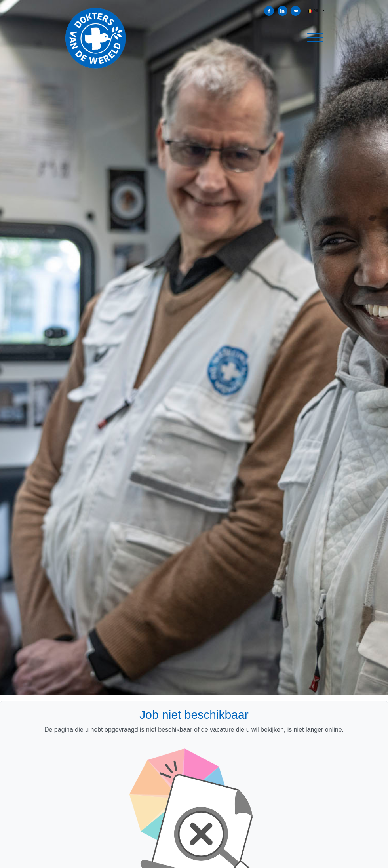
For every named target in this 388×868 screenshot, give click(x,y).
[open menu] (315, 36)
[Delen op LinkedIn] (282, 11)
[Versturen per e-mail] (296, 11)
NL (315, 10)
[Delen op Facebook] (269, 11)
